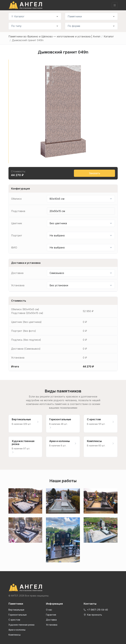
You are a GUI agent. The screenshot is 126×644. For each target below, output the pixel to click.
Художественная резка (21, 625)
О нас (49, 610)
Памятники (75, 16)
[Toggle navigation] (115, 5)
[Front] (63, 588)
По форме (74, 26)
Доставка (51, 620)
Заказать (95, 173)
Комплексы (15, 635)
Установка (52, 625)
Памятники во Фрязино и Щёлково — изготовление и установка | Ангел (54, 36)
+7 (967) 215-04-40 (96, 610)
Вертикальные (16, 610)
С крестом (14, 620)
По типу (16, 26)
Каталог (18, 16)
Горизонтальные (18, 615)
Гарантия (51, 615)
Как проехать (93, 615)
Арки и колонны (17, 630)
